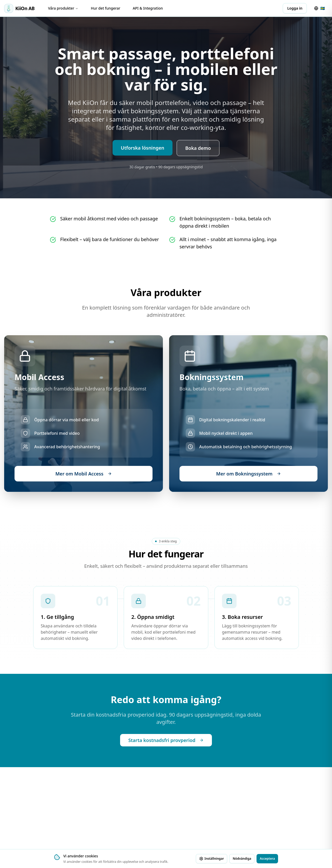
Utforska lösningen (143, 148)
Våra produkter (63, 8)
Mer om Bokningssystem (248, 474)
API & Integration (148, 8)
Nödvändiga (242, 859)
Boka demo (198, 148)
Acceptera (267, 859)
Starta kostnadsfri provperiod (166, 740)
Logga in (295, 8)
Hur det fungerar (105, 8)
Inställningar (212, 859)
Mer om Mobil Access (83, 474)
